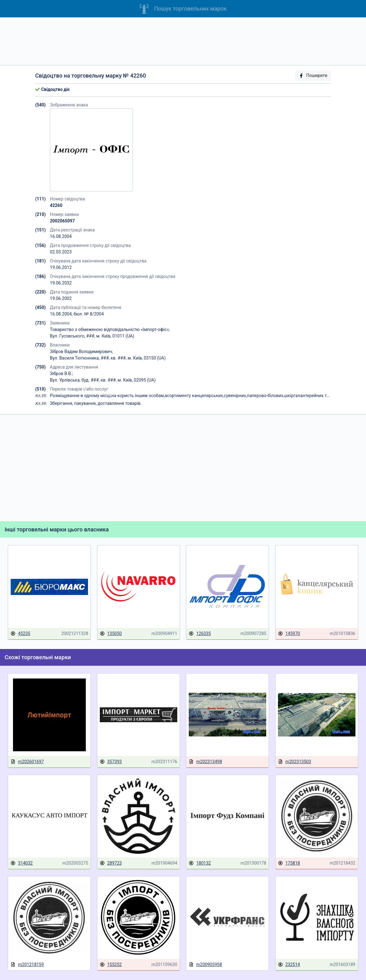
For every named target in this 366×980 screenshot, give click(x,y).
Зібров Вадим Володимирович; (81, 351)
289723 (111, 863)
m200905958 (205, 965)
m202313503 (295, 762)
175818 (289, 863)
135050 (111, 634)
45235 (20, 634)
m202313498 (205, 762)
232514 (289, 965)
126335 (200, 634)
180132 (200, 863)
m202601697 (27, 762)
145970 (289, 634)
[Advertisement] (183, 41)
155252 (111, 965)
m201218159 (27, 965)
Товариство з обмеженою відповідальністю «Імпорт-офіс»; (110, 329)
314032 (22, 863)
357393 (111, 762)
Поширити (313, 76)
